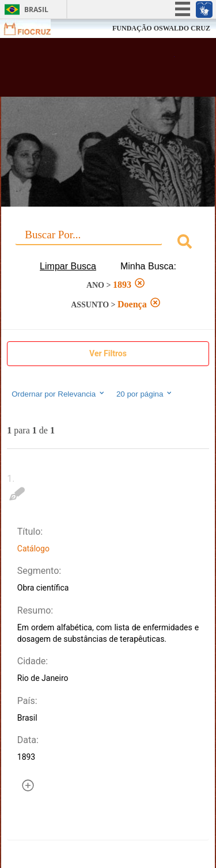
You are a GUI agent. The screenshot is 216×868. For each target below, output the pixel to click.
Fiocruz (34, 28)
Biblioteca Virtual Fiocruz (92, 71)
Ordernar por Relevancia (58, 394)
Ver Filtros (108, 353)
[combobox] (108, 243)
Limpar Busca (68, 266)
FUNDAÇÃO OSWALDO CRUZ (161, 28)
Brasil (36, 9)
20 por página (145, 394)
